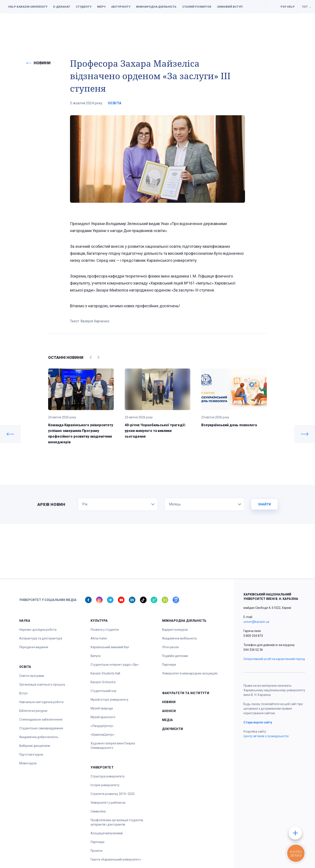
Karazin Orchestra (103, 682)
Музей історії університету (109, 700)
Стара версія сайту (258, 722)
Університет (198, 27)
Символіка (98, 811)
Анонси (169, 711)
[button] (13, 27)
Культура (148, 27)
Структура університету (108, 776)
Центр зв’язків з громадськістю (266, 736)
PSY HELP (288, 7)
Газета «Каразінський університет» (116, 859)
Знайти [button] (264, 504)
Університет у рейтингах (108, 803)
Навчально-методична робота (41, 702)
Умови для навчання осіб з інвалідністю (272, 7)
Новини (169, 702)
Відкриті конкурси (175, 630)
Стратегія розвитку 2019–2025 (113, 794)
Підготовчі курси (31, 754)
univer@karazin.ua (256, 622)
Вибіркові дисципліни (35, 746)
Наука (103, 27)
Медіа (168, 720)
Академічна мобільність (180, 638)
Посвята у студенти (105, 630)
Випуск (96, 656)
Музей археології (103, 717)
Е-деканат (62, 7)
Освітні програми (32, 676)
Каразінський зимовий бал (110, 647)
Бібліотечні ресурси (33, 711)
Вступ (23, 693)
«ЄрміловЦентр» (102, 735)
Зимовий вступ (230, 7)
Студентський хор (103, 691)
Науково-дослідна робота (38, 630)
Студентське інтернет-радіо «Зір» (115, 665)
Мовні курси (28, 763)
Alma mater (99, 638)
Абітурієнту (121, 7)
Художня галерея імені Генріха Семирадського (113, 746)
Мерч (101, 7)
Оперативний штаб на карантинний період (274, 659)
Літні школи (170, 647)
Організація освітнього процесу (42, 685)
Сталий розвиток (197, 7)
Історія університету (105, 785)
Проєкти (96, 851)
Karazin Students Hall (105, 673)
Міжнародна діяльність (156, 7)
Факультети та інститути (239, 27)
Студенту (84, 7)
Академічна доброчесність (39, 737)
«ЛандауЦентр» (102, 726)
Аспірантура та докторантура (41, 638)
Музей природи (102, 708)
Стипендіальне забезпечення (41, 720)
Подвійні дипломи (175, 656)
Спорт (172, 27)
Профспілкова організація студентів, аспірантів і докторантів (117, 822)
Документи (280, 27)
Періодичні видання (34, 647)
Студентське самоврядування (41, 728)
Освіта (124, 27)
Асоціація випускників (107, 833)
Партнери (97, 842)
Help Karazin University (28, 7)
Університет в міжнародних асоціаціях (190, 673)
